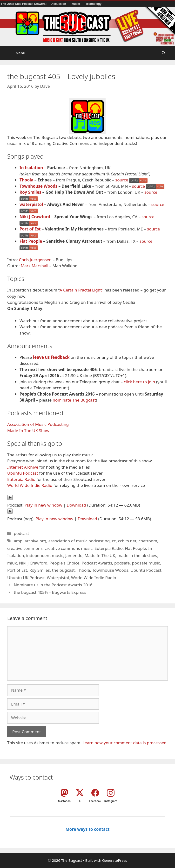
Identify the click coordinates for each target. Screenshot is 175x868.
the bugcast (63, 570)
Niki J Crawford (35, 217)
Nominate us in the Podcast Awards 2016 (53, 585)
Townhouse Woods (38, 186)
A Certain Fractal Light (81, 290)
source (122, 180)
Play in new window (43, 505)
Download (76, 505)
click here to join (139, 382)
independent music (45, 555)
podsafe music (146, 563)
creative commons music (68, 548)
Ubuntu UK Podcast (26, 578)
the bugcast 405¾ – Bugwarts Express (50, 592)
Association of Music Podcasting (38, 424)
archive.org (35, 541)
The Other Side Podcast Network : (24, 4)
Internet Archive (23, 467)
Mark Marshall (34, 266)
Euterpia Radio (21, 479)
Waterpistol (58, 578)
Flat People (31, 241)
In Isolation (31, 168)
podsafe (122, 563)
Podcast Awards (97, 563)
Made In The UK (100, 555)
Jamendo (74, 555)
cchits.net (127, 541)
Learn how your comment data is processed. (125, 743)
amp (18, 541)
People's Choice (65, 563)
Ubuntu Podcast (23, 473)
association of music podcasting (79, 541)
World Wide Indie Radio (30, 485)
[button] (164, 53)
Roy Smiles (30, 192)
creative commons (25, 548)
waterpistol (31, 204)
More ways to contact (87, 829)
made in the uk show (137, 555)
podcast (21, 533)
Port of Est (30, 229)
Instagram (111, 801)
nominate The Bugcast (74, 400)
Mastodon (64, 801)
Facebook (95, 801)
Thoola (26, 180)
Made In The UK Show (28, 431)
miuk (12, 563)
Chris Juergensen (35, 260)
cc (114, 541)
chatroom (148, 541)
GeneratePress (115, 860)
